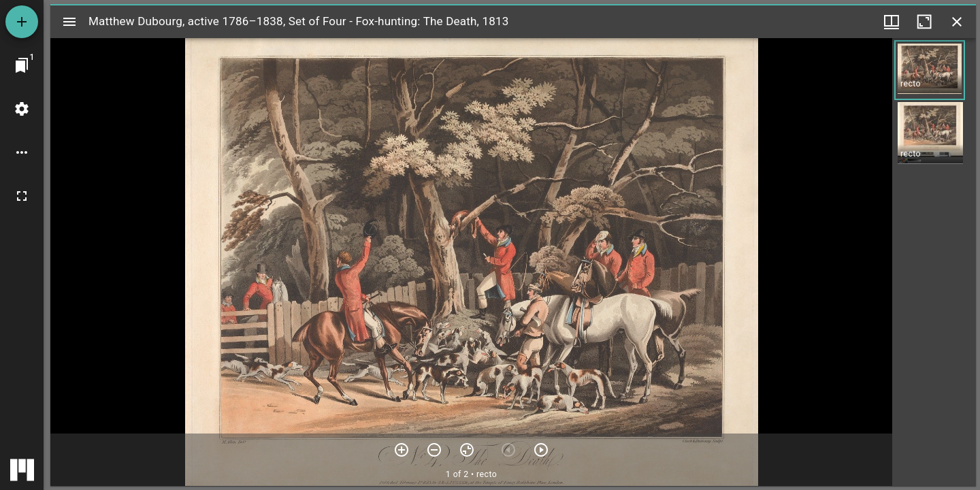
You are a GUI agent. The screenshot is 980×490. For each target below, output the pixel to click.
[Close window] (957, 22)
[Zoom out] (434, 450)
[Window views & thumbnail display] (892, 22)
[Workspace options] (22, 152)
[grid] (934, 262)
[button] (930, 70)
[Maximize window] (924, 22)
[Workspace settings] (22, 109)
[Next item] (541, 450)
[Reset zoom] (467, 450)
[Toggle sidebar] (69, 22)
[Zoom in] (402, 450)
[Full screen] (22, 196)
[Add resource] (22, 22)
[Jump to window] (22, 65)
